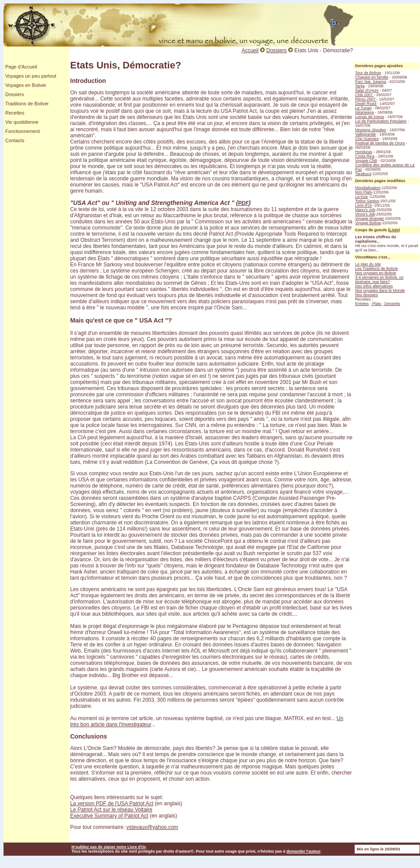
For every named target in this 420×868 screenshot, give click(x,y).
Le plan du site (368, 264)
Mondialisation (368, 188)
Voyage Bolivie (368, 223)
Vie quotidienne (22, 122)
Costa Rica (365, 156)
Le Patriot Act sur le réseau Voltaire (111, 810)
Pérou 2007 (366, 99)
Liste (394, 230)
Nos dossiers (367, 295)
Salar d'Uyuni (367, 90)
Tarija (360, 86)
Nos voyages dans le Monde (380, 291)
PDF (243, 203)
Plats (377, 304)
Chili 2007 (365, 95)
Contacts (15, 140)
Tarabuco (363, 174)
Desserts (392, 304)
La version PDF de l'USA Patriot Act (112, 803)
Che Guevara (367, 139)
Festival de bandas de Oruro (380, 143)
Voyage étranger (370, 219)
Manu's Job (365, 210)
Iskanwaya (365, 112)
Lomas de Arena (370, 117)
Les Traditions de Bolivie (377, 269)
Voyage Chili (366, 161)
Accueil (250, 50)
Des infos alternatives (374, 286)
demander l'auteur (303, 851)
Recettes (15, 113)
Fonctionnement (23, 131)
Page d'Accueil (21, 67)
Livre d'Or (364, 205)
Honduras (364, 152)
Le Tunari (363, 108)
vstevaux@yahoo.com (152, 827)
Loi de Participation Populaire (381, 121)
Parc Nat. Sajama (371, 82)
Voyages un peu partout (31, 76)
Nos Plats (364, 192)
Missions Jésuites (371, 130)
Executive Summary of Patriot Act (109, 816)
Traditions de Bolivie (27, 104)
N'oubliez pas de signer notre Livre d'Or (109, 847)
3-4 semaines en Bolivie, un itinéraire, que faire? (379, 280)
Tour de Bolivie (368, 73)
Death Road (366, 104)
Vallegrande (365, 134)
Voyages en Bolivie (26, 85)
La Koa (361, 197)
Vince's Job (365, 214)
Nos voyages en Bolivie (376, 273)
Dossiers (15, 94)
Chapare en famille (372, 77)
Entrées (362, 304)
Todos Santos (367, 201)
